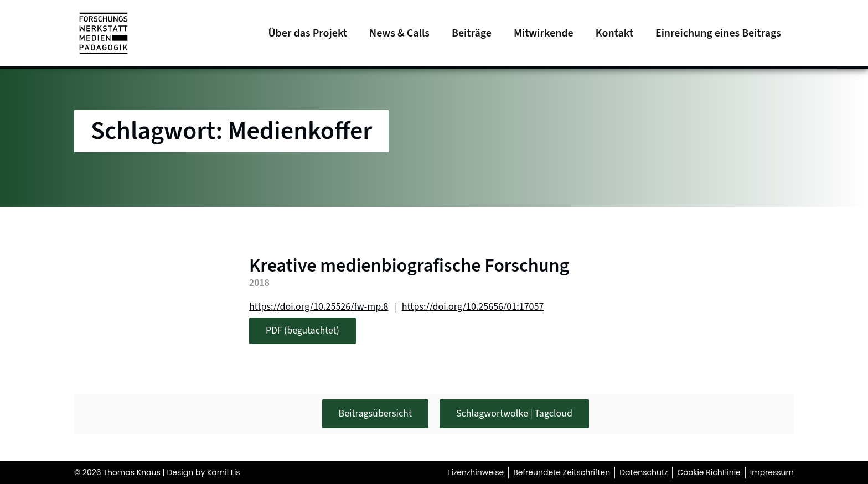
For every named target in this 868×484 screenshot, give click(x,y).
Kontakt (614, 33)
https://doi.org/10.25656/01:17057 (473, 307)
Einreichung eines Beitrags (718, 33)
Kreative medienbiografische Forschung (409, 266)
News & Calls (399, 33)
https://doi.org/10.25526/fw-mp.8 (319, 307)
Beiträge (472, 33)
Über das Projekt (308, 33)
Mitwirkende (544, 33)
